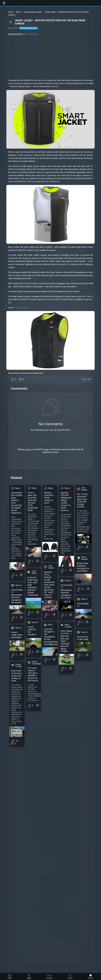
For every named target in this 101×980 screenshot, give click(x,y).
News (19, 12)
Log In (28, 449)
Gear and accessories (33, 12)
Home (11, 12)
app (47, 449)
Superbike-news (21, 308)
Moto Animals (31, 34)
